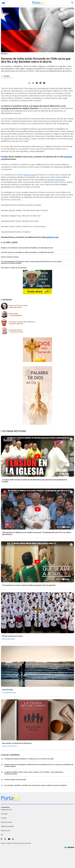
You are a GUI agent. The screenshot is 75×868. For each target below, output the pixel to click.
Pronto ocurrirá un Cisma (10, 257)
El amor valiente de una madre (15, 780)
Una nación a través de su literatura (14, 268)
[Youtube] (9, 839)
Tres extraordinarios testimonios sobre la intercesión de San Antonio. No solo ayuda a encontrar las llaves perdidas (31, 262)
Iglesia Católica (30, 175)
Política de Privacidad (7, 826)
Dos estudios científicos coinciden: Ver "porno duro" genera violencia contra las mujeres (36, 785)
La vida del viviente (15, 330)
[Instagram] (13, 839)
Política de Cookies (7, 822)
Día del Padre (13, 314)
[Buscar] (72, 3)
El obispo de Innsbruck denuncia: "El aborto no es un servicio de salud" (29, 759)
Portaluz (7, 76)
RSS (2, 835)
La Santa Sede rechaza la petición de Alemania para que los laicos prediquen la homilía (35, 481)
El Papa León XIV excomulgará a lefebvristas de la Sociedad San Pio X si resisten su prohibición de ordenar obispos (39, 765)
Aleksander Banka (15, 307)
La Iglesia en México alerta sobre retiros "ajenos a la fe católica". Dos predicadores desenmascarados (34, 773)
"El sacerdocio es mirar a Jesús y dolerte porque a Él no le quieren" (29, 585)
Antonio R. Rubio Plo (16, 324)
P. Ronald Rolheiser (16, 315)
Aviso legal (4, 814)
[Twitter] (5, 839)
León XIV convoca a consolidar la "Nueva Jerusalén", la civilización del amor (27, 252)
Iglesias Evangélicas (56, 180)
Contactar (4, 818)
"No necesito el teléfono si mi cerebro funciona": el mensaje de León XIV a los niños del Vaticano (36, 533)
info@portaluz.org (6, 810)
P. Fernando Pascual (16, 332)
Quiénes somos (6, 831)
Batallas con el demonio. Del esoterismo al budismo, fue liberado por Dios (27, 248)
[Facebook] (2, 839)
